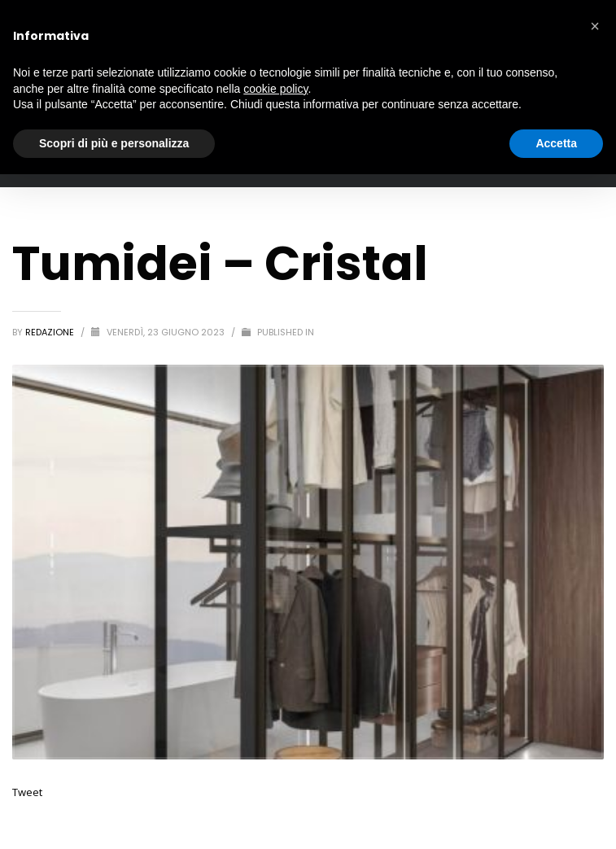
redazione (51, 332)
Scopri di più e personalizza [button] (114, 143)
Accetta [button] (556, 143)
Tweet (27, 792)
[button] (595, 26)
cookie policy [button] (275, 89)
